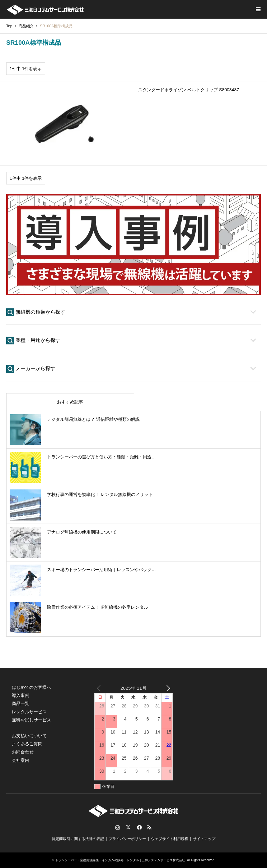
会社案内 (21, 760)
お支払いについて (29, 736)
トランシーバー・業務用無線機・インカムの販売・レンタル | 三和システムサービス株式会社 (120, 860)
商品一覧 (21, 703)
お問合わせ (23, 752)
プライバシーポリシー (127, 839)
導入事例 (21, 695)
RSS (149, 827)
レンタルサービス (29, 712)
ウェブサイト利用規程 (170, 839)
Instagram (118, 827)
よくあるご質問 (27, 744)
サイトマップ (204, 839)
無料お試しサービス (31, 720)
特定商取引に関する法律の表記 (78, 839)
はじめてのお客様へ (31, 687)
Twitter (128, 827)
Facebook (139, 827)
